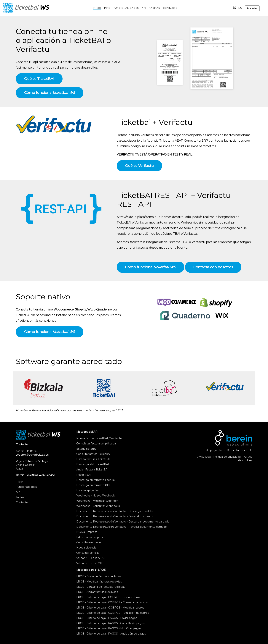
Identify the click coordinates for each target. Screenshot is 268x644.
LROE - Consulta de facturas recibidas (101, 587)
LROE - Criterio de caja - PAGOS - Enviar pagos (107, 618)
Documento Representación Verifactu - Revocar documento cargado (122, 527)
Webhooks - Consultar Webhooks (98, 506)
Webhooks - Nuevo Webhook (96, 496)
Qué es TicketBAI (39, 79)
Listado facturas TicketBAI (93, 459)
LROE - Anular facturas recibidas (97, 592)
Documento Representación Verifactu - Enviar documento (114, 516)
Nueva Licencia (86, 548)
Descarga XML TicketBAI (93, 464)
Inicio (19, 482)
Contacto (22, 502)
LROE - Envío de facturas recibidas (99, 576)
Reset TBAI (84, 475)
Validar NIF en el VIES (90, 563)
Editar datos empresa (90, 537)
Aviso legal (204, 457)
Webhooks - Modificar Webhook (97, 501)
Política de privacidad (227, 457)
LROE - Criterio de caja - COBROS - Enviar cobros (108, 597)
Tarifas (20, 497)
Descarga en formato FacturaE (96, 480)
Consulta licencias (88, 553)
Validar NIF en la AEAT (91, 558)
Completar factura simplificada (96, 444)
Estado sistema (86, 449)
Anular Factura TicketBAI (92, 470)
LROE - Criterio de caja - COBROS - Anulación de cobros (113, 613)
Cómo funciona (50, 93)
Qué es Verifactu (139, 166)
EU (240, 8)
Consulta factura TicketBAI (94, 454)
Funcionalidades (26, 487)
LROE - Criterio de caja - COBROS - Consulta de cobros (112, 602)
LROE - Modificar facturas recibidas (99, 582)
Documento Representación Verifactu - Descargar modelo (114, 511)
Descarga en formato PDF (94, 485)
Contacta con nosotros (213, 267)
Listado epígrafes (87, 490)
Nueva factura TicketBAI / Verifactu (99, 438)
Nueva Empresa (87, 532)
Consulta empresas (89, 542)
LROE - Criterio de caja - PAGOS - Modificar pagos (109, 628)
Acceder (252, 8)
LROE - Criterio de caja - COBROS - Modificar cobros (110, 608)
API (18, 492)
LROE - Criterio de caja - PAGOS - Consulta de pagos (110, 623)
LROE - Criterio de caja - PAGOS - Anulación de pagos (111, 634)
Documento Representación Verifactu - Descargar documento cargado (123, 522)
